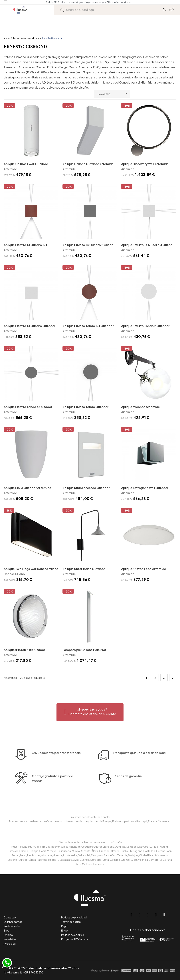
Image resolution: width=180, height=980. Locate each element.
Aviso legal (10, 944)
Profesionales (12, 926)
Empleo (8, 935)
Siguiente (173, 678)
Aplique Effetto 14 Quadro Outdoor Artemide (30, 326)
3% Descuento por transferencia (56, 774)
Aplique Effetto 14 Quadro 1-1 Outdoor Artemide (25, 245)
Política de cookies (73, 935)
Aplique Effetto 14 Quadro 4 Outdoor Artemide (148, 245)
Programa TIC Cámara (75, 939)
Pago (64, 926)
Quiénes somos (13, 922)
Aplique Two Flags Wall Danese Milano (31, 569)
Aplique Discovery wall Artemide (145, 164)
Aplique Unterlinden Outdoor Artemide (84, 569)
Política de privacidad (74, 917)
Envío (64, 930)
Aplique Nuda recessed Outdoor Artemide (86, 488)
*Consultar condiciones (121, 2)
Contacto (10, 917)
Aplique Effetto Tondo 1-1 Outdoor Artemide (88, 326)
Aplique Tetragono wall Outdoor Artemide (145, 488)
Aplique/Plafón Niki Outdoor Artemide (24, 650)
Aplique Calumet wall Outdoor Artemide (26, 164)
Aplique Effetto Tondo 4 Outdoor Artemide (28, 407)
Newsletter (10, 939)
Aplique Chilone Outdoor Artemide (88, 164)
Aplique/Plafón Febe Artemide (144, 569)
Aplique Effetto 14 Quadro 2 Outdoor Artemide (90, 245)
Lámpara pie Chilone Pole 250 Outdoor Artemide (84, 650)
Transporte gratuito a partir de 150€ (140, 731)
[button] (90, 712)
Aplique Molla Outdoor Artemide (27, 488)
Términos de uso (71, 922)
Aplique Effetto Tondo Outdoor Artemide (86, 407)
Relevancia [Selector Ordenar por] (112, 94)
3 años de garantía (128, 800)
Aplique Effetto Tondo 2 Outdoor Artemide (145, 326)
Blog (7, 930)
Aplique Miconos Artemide (140, 407)
